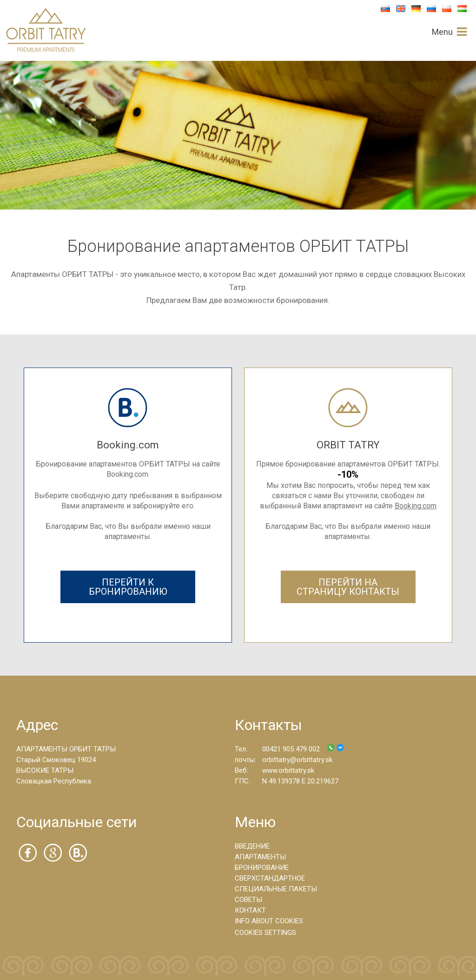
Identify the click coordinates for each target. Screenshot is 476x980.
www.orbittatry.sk (288, 770)
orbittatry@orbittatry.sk (297, 760)
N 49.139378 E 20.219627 (300, 781)
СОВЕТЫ (248, 900)
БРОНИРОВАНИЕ (262, 868)
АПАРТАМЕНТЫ (260, 857)
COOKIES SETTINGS (265, 933)
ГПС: (242, 781)
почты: (245, 760)
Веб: (241, 770)
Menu (442, 32)
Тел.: (242, 749)
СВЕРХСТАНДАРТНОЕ (270, 878)
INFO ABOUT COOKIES (269, 921)
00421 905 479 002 (303, 749)
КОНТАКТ (250, 910)
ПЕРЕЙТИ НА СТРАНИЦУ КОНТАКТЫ (348, 587)
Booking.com (416, 506)
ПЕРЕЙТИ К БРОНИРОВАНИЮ (128, 587)
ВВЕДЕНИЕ (252, 846)
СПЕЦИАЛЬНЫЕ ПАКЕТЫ (276, 889)
